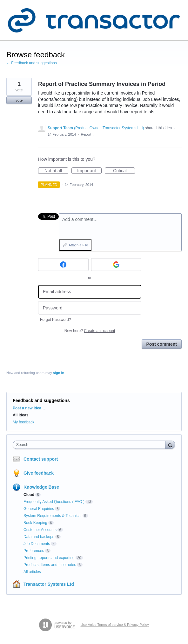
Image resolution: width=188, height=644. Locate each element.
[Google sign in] (116, 265)
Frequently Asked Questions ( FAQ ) (54, 502)
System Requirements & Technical (53, 516)
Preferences (34, 551)
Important (89, 171)
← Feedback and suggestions (32, 63)
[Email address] (90, 292)
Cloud (29, 495)
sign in (59, 373)
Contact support (41, 459)
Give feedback (39, 473)
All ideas (20, 415)
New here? (90, 331)
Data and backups (39, 537)
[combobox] (91, 445)
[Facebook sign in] (63, 265)
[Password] (90, 308)
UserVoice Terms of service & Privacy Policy (115, 625)
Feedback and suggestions (41, 400)
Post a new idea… (29, 408)
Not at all (56, 171)
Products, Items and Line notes (50, 565)
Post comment (162, 344)
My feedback (23, 422)
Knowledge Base (41, 487)
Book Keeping (35, 523)
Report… (88, 134)
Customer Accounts (40, 530)
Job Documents (37, 544)
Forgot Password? (55, 320)
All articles (32, 572)
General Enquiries (39, 509)
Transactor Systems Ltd (49, 584)
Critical (124, 171)
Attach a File (78, 245)
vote (19, 100)
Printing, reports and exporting (49, 558)
